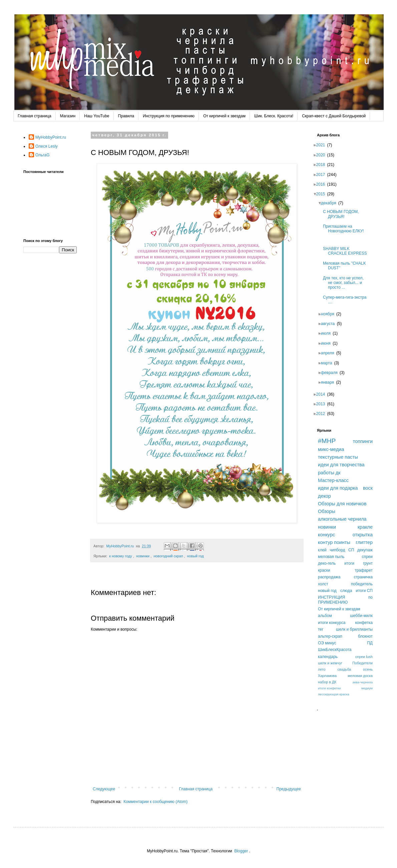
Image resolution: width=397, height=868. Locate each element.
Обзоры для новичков (342, 504)
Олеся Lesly (47, 146)
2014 (323, 394)
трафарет (364, 570)
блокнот (365, 636)
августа (330, 324)
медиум (367, 688)
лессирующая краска (334, 694)
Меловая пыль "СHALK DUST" (346, 266)
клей (322, 550)
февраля (331, 373)
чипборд (337, 550)
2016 (323, 184)
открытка (363, 535)
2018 (323, 165)
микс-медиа (331, 449)
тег (321, 629)
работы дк (329, 473)
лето (322, 669)
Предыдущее (289, 789)
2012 (323, 414)
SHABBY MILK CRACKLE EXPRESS (347, 251)
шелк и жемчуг (330, 663)
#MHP (327, 441)
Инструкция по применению (169, 116)
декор (324, 496)
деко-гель (327, 563)
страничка (363, 577)
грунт (368, 563)
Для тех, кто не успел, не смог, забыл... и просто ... (345, 283)
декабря (331, 203)
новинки (143, 556)
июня (328, 343)
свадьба (344, 669)
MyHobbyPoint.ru (51, 137)
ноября (330, 314)
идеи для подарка (338, 488)
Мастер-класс (333, 480)
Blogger (241, 851)
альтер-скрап (330, 636)
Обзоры (327, 511)
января (329, 382)
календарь (328, 657)
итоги (349, 563)
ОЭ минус (327, 643)
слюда (346, 591)
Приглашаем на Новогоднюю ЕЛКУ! (346, 229)
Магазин (68, 116)
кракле (365, 527)
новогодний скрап (168, 556)
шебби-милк (361, 616)
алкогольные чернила (342, 519)
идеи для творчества (341, 465)
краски (324, 570)
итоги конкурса (332, 623)
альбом (325, 616)
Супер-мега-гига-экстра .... (347, 300)
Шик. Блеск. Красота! (274, 116)
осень (368, 669)
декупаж (365, 550)
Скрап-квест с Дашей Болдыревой (334, 116)
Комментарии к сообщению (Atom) (155, 802)
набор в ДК (327, 682)
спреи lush (364, 657)
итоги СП (364, 591)
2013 (323, 404)
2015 (323, 194)
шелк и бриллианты (354, 629)
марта (328, 363)
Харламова (327, 676)
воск (368, 488)
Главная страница (35, 116)
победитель (362, 584)
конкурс (326, 535)
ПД (370, 643)
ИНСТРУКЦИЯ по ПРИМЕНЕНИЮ (345, 600)
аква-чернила (363, 682)
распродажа (329, 577)
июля (328, 333)
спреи (367, 557)
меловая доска (360, 676)
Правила (126, 116)
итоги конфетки (329, 688)
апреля (330, 353)
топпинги (363, 441)
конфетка (364, 623)
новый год (195, 556)
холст (323, 584)
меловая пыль (331, 557)
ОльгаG (43, 155)
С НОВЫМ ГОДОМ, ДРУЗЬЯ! (343, 214)
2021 (323, 145)
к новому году (120, 556)
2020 (323, 155)
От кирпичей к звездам (224, 116)
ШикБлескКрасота (335, 650)
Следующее (104, 789)
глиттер (364, 542)
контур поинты (334, 542)
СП (351, 550)
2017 (323, 175)
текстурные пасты (338, 457)
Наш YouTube (97, 116)
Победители (362, 663)
